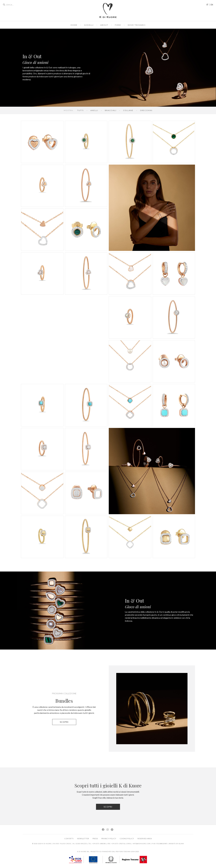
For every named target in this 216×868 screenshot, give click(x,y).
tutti (80, 110)
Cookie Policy (127, 839)
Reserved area (145, 839)
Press (95, 839)
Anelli (94, 110)
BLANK (181, 844)
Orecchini (146, 110)
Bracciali (111, 110)
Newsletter (83, 839)
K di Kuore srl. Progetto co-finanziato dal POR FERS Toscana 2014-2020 (108, 852)
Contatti (69, 839)
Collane (128, 110)
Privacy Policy (109, 839)
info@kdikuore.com (141, 844)
